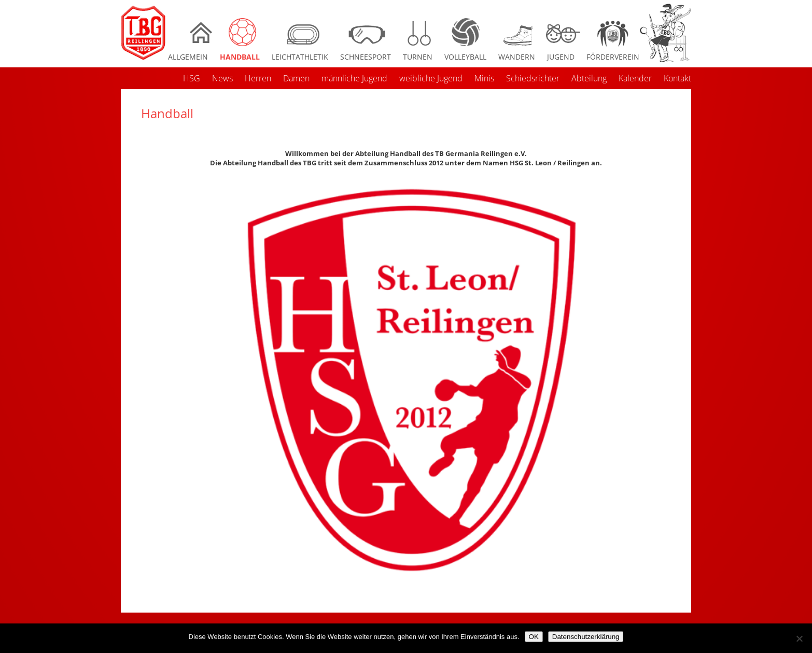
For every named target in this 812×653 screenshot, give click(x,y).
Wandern (517, 57)
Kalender (635, 78)
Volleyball (465, 57)
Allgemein (188, 57)
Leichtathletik (300, 57)
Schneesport (366, 57)
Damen (296, 78)
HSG (192, 78)
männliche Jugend (354, 78)
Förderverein (613, 57)
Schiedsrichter (533, 78)
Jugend (561, 57)
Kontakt (677, 78)
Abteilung (589, 78)
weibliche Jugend (431, 78)
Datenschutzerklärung (586, 637)
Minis (484, 78)
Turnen (418, 57)
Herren (258, 78)
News (222, 78)
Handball (240, 57)
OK (534, 637)
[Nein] (799, 638)
